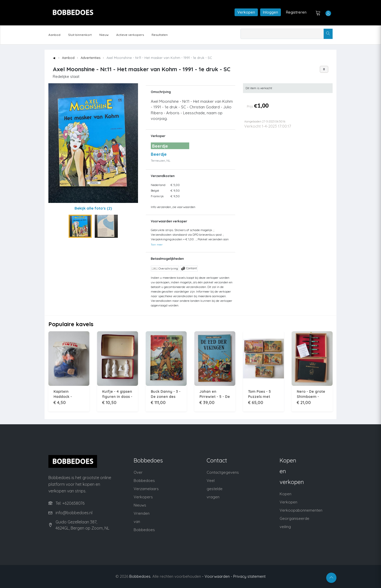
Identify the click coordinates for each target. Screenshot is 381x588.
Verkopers (143, 497)
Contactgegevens (223, 472)
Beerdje (159, 154)
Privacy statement (249, 576)
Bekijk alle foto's (93, 208)
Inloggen (271, 12)
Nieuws (140, 505)
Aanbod (54, 35)
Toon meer (157, 244)
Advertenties (91, 58)
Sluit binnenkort (80, 35)
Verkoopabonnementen (301, 510)
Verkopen (246, 12)
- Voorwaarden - (217, 576)
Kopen (285, 494)
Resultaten (160, 35)
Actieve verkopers (130, 35)
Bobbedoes (140, 576)
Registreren (296, 12)
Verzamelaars (146, 489)
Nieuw (104, 35)
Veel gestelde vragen (215, 489)
